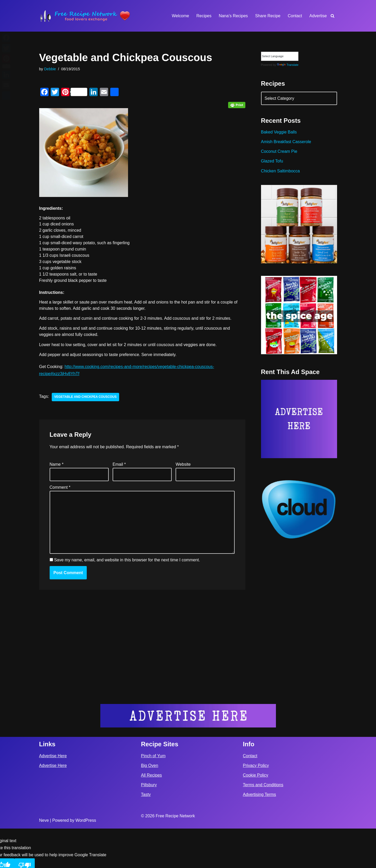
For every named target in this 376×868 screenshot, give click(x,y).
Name (57, 465)
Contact (295, 16)
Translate (288, 65)
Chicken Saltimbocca (280, 171)
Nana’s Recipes (233, 16)
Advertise (318, 16)
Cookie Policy (256, 815)
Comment (60, 488)
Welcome (180, 16)
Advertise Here (53, 795)
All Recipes (152, 815)
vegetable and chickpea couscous (86, 398)
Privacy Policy (256, 805)
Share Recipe (268, 16)
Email (119, 465)
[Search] (332, 16)
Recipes (204, 16)
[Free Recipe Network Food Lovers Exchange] (85, 16)
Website (183, 465)
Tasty (146, 834)
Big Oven (150, 805)
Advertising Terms (260, 834)
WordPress (86, 860)
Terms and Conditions (263, 824)
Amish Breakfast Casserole (286, 142)
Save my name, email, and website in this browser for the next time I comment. (127, 561)
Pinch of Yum (153, 795)
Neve (44, 860)
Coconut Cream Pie (279, 152)
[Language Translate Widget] (280, 56)
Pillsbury (149, 824)
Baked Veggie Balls (279, 132)
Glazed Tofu (272, 161)
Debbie (50, 69)
